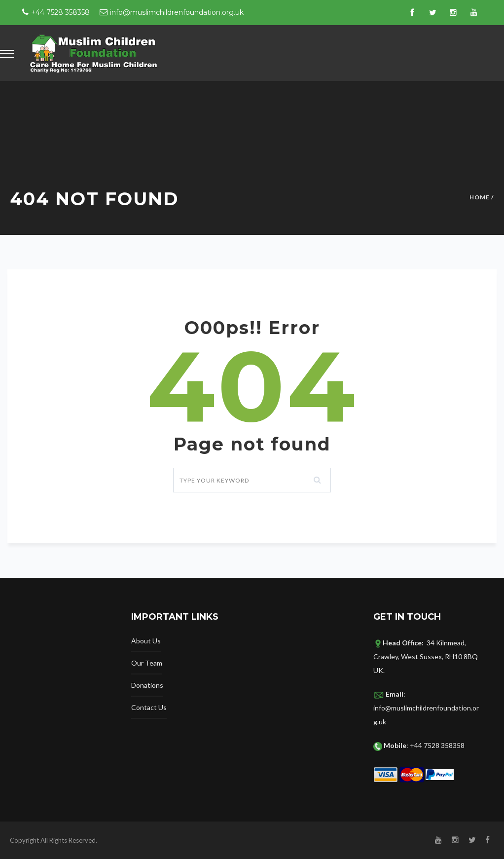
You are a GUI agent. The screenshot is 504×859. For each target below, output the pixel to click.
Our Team (147, 663)
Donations (147, 685)
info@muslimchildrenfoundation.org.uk (177, 12)
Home (480, 197)
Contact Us (149, 707)
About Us (146, 641)
